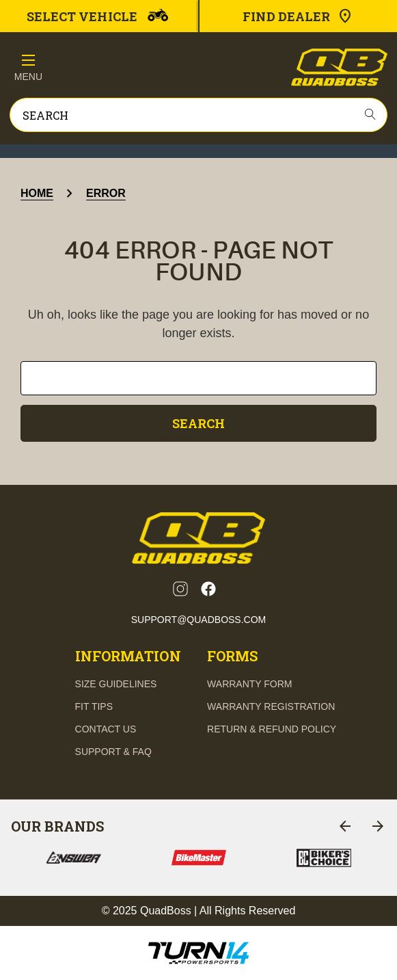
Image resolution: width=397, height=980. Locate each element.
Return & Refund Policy (272, 729)
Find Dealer (298, 16)
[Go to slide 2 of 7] (378, 826)
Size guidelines (116, 684)
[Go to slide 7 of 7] (345, 826)
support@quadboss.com (199, 620)
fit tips (94, 706)
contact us (106, 729)
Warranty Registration (271, 706)
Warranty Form (249, 684)
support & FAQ (113, 752)
